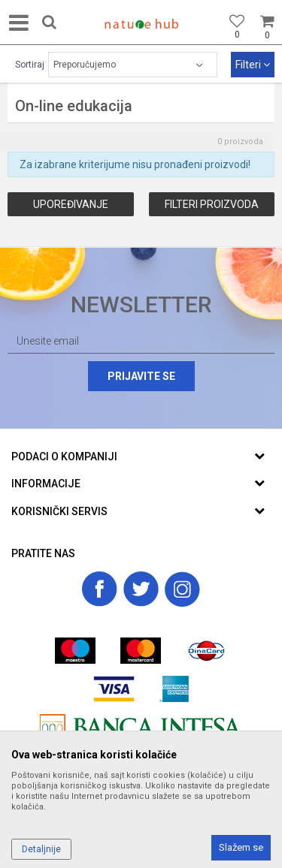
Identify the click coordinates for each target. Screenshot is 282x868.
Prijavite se (141, 376)
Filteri (253, 65)
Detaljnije (41, 849)
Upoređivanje (71, 204)
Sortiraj (30, 65)
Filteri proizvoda (212, 204)
